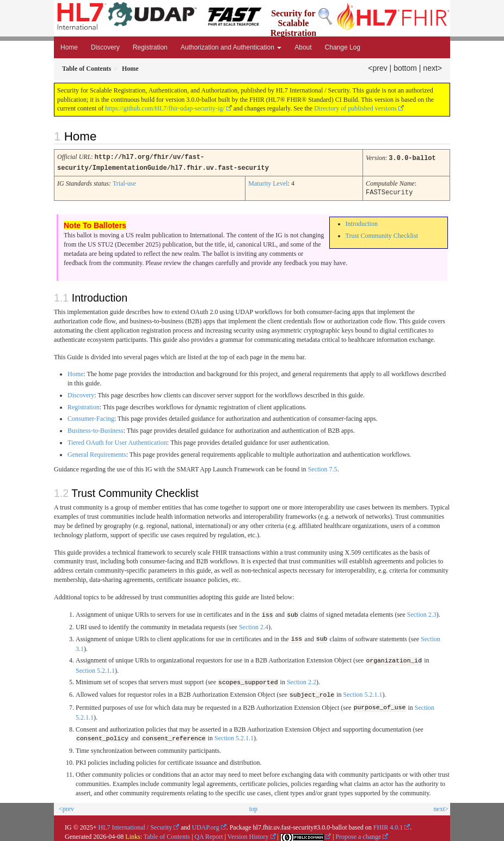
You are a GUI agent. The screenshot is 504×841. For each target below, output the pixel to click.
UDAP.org (206, 825)
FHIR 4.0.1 (388, 825)
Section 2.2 (302, 680)
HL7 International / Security (136, 825)
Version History (248, 834)
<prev (377, 68)
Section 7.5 (323, 468)
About (303, 47)
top (253, 806)
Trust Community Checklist (382, 234)
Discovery (105, 47)
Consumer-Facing (91, 417)
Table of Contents (167, 834)
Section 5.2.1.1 (95, 668)
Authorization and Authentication (231, 47)
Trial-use (124, 182)
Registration (150, 47)
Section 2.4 (254, 625)
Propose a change (358, 834)
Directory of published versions (355, 108)
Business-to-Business (96, 429)
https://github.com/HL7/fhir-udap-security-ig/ (165, 108)
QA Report (208, 834)
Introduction (362, 222)
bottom (405, 68)
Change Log (343, 47)
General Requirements (97, 453)
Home (69, 47)
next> (432, 68)
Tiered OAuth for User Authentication (117, 441)
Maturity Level (268, 182)
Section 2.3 (422, 613)
